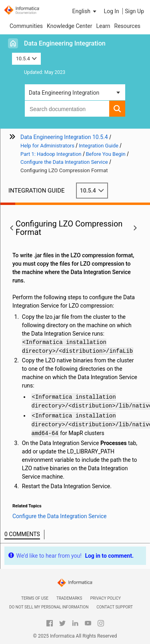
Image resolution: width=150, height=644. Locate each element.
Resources (128, 26)
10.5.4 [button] (26, 59)
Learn (103, 26)
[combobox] (67, 109)
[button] (85, 11)
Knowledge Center (69, 26)
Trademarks (69, 598)
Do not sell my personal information (49, 607)
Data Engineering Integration (65, 43)
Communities (26, 26)
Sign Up (134, 11)
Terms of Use (35, 598)
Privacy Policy (106, 598)
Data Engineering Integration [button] (64, 93)
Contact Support (115, 607)
